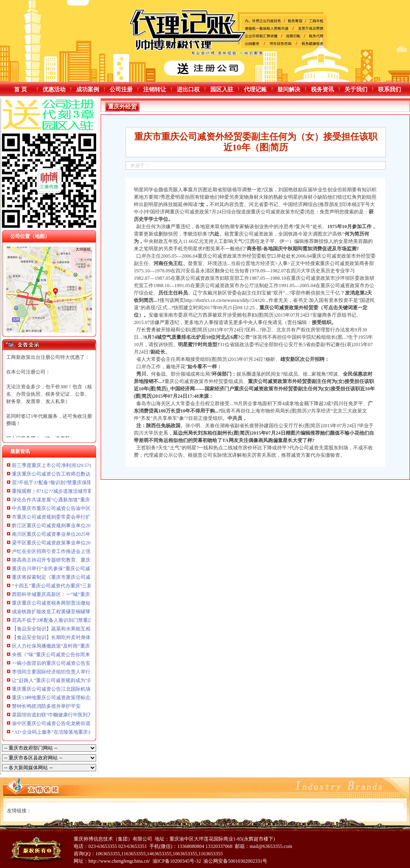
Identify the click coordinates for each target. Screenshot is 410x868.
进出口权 (188, 90)
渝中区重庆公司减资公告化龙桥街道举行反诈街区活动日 (73, 723)
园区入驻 (222, 90)
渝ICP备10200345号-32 (177, 861)
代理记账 (255, 90)
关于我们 (356, 90)
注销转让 (155, 90)
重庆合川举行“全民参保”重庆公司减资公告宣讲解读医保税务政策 (83, 569)
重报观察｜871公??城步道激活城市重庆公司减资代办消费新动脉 (82, 491)
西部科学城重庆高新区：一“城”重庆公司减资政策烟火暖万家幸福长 (85, 594)
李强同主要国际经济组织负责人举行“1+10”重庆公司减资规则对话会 (85, 672)
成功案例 (88, 90)
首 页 (20, 90)
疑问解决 (289, 90)
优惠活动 (54, 90)
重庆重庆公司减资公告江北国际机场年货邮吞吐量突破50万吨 (78, 689)
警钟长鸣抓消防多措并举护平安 (46, 706)
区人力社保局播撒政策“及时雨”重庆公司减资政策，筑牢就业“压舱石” (87, 646)
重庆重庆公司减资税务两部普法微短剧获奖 (59, 603)
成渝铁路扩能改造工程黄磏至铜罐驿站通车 (59, 612)
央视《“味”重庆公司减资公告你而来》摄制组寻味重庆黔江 (75, 655)
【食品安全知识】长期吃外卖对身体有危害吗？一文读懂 (73, 637)
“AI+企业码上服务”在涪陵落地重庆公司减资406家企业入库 (76, 732)
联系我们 (390, 90)
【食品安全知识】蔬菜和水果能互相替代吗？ (61, 629)
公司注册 (121, 90)
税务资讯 (322, 90)
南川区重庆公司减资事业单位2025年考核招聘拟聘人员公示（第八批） (88, 534)
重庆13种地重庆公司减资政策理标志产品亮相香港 (66, 698)
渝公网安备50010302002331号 (235, 861)
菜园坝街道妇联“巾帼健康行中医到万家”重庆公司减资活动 (75, 715)
